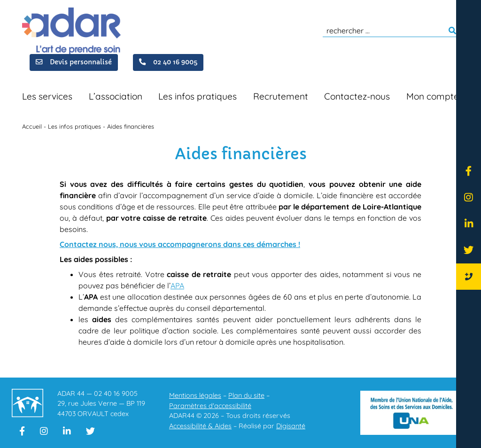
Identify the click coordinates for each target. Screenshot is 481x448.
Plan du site (246, 395)
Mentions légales (195, 395)
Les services (47, 96)
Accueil (32, 126)
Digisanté (291, 426)
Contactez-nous (357, 96)
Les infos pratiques (198, 96)
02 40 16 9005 (168, 62)
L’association (116, 96)
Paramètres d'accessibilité (210, 406)
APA (177, 286)
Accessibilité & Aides (200, 426)
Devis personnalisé (74, 62)
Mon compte (433, 96)
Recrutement (281, 96)
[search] (391, 31)
